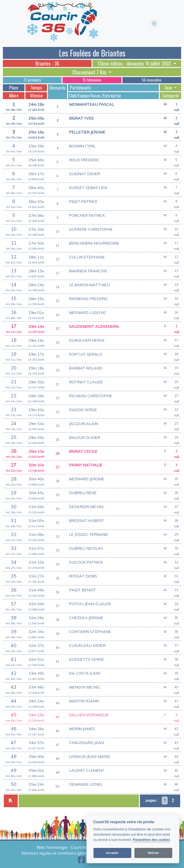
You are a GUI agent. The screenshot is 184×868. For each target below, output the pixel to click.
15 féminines (92, 80)
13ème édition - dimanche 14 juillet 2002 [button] (135, 63)
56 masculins (152, 80)
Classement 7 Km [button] (90, 72)
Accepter (112, 853)
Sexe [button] (169, 88)
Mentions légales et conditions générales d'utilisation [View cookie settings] (69, 853)
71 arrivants (32, 80)
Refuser (153, 853)
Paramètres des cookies (151, 840)
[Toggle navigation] (154, 24)
